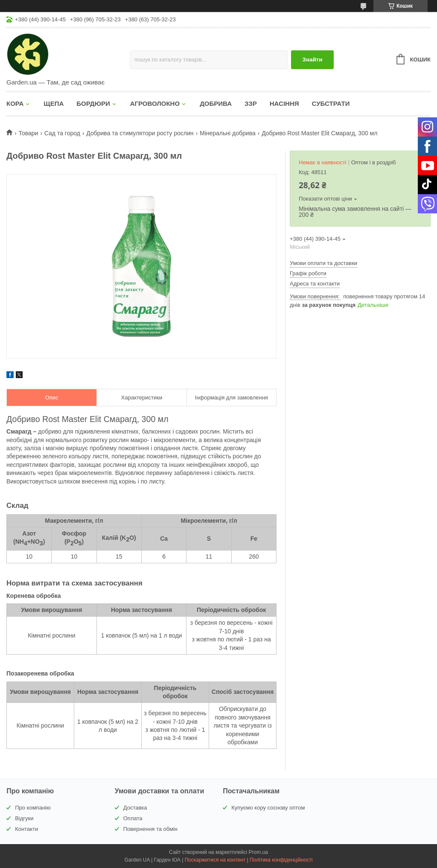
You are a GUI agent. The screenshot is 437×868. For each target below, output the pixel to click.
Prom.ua (258, 852)
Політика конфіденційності (281, 860)
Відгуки (24, 818)
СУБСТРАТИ (331, 103)
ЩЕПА (54, 103)
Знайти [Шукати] (313, 60)
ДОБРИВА (216, 103)
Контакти (26, 829)
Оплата (133, 818)
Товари (28, 133)
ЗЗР (251, 103)
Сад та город (62, 133)
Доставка (135, 808)
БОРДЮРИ (93, 103)
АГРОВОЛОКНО (155, 103)
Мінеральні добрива (228, 133)
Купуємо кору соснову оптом (268, 808)
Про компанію (33, 808)
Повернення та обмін (150, 829)
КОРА (15, 103)
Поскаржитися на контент (215, 860)
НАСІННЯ (284, 103)
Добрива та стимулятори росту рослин (140, 133)
